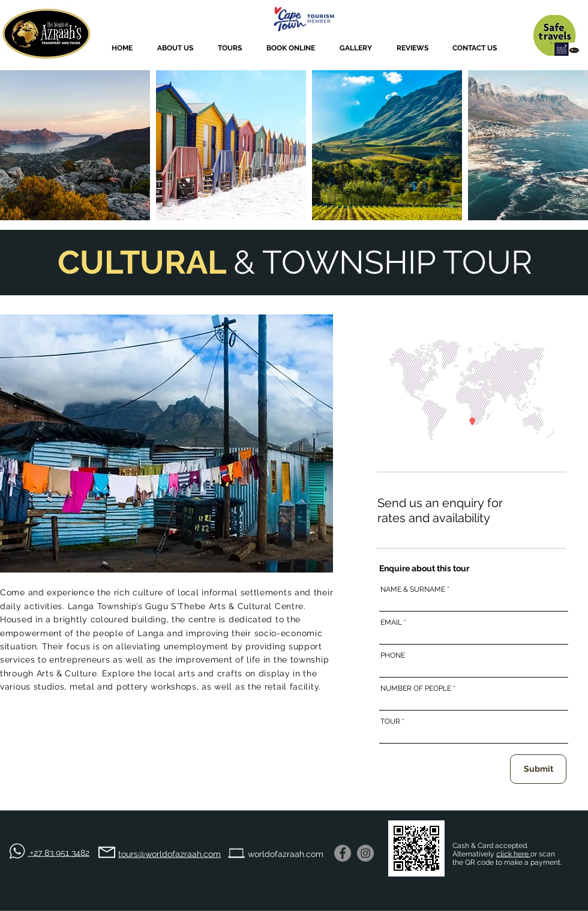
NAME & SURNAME (413, 589)
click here (513, 854)
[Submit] (538, 769)
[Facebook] (343, 853)
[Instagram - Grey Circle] (365, 853)
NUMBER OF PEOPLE (416, 688)
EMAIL (391, 622)
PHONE (393, 655)
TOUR (390, 721)
